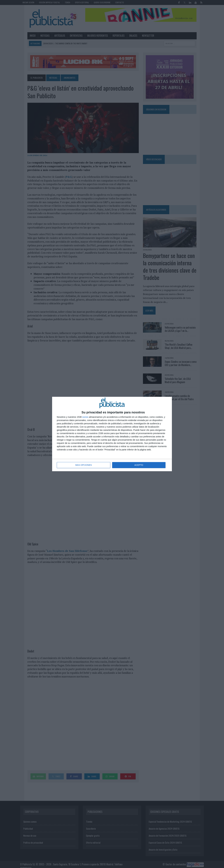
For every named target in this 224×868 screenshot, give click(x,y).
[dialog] (112, 434)
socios (85, 417)
